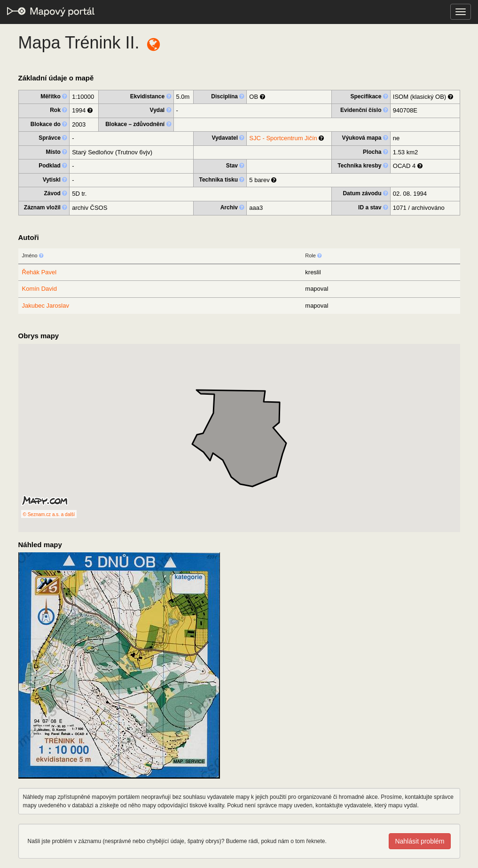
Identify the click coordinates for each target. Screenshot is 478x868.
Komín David (39, 289)
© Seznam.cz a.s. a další (49, 514)
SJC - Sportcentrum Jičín (283, 138)
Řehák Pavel (39, 272)
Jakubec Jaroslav (46, 306)
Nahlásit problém (419, 841)
